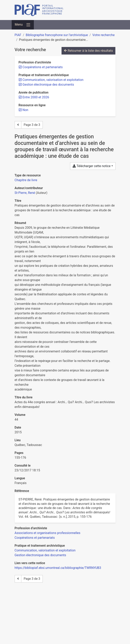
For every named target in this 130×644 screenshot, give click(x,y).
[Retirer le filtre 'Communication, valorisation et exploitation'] (53, 80)
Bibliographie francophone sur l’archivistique (57, 35)
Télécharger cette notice (92, 166)
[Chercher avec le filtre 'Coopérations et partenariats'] (35, 538)
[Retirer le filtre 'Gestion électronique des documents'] (48, 85)
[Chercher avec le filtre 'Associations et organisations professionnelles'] (48, 533)
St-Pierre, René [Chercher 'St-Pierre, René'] (25, 193)
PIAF (18, 35)
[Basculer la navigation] (23, 25)
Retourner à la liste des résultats (88, 51)
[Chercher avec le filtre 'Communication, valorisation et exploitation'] (45, 550)
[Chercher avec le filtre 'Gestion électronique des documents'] (40, 555)
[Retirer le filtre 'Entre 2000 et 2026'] (36, 97)
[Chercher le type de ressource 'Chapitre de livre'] (26, 180)
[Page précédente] (18, 125)
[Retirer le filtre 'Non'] (25, 110)
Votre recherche (103, 35)
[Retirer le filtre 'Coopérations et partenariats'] (43, 67)
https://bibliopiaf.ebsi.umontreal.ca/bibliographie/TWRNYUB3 (58, 568)
